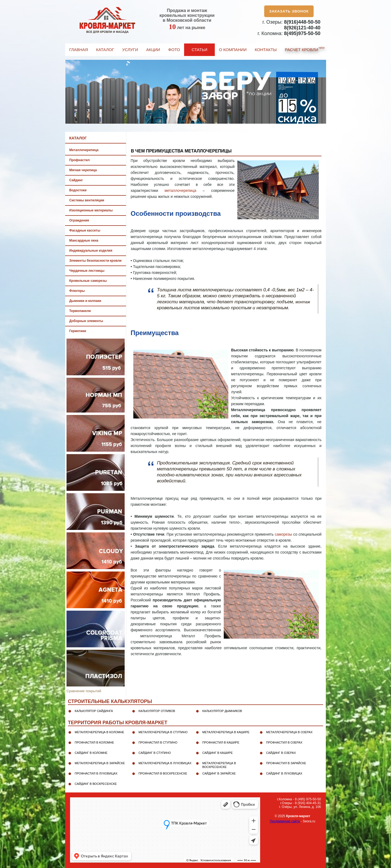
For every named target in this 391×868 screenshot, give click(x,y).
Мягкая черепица (83, 170)
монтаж (303, 302)
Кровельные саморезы (88, 281)
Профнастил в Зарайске (286, 763)
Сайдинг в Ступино (155, 753)
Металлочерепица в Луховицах (165, 763)
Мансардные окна (84, 241)
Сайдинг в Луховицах (284, 773)
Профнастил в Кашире (221, 742)
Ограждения (79, 220)
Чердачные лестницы (87, 271)
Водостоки (78, 190)
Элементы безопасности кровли (95, 261)
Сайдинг (76, 180)
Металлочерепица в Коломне (99, 732)
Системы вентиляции (87, 200)
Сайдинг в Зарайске (219, 773)
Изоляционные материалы (91, 210)
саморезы (283, 534)
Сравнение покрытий (84, 691)
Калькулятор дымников (222, 711)
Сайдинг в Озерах (281, 753)
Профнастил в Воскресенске (163, 773)
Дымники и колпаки (85, 301)
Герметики (78, 331)
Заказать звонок (289, 11)
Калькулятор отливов (157, 711)
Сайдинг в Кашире (217, 753)
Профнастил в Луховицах (96, 773)
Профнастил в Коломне (94, 742)
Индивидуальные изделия (91, 251)
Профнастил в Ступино (158, 742)
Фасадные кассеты (85, 230)
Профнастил (79, 160)
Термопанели (80, 311)
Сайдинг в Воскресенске (96, 784)
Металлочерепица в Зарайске (100, 763)
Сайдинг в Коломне (91, 753)
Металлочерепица (84, 150)
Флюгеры (77, 291)
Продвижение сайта (285, 821)
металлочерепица (180, 191)
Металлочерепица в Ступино (163, 732)
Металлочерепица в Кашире (226, 732)
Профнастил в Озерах (284, 742)
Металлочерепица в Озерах (289, 732)
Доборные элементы (86, 321)
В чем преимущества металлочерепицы (181, 151)
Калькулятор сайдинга (94, 711)
